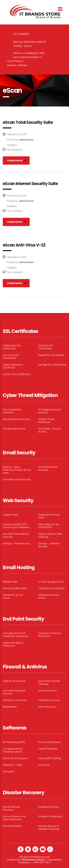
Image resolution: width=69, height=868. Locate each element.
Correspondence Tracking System (13, 750)
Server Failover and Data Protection (14, 818)
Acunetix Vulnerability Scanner (16, 535)
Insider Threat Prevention (47, 420)
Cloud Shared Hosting (51, 588)
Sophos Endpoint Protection (13, 644)
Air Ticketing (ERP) (14, 742)
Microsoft (8, 771)
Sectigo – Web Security (16, 543)
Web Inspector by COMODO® (49, 526)
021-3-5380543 (21, 34)
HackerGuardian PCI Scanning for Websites (16, 526)
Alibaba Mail (10, 582)
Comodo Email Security (17, 479)
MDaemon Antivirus (15, 700)
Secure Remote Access (16, 419)
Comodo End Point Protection (50, 635)
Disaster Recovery (49, 807)
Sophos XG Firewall (14, 681)
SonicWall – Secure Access (49, 430)
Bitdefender (10, 707)
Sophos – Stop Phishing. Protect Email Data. (17, 470)
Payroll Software (48, 749)
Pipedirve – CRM (13, 765)
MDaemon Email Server (13, 596)
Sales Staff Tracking (50, 758)
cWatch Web (10, 515)
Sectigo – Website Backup (49, 545)
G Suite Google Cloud (51, 582)
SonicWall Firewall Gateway (49, 682)
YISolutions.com (41, 857)
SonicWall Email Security (48, 468)
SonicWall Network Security (14, 692)
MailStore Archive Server (49, 596)
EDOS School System (15, 758)
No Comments (13, 150)
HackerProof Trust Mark (49, 516)
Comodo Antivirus (49, 700)
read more (17, 160)
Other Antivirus (47, 707)
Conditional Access (14, 429)
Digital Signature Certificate (13, 366)
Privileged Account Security (50, 411)
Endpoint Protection (50, 816)
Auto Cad (44, 765)
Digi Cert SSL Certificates (46, 347)
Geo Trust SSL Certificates (11, 356)
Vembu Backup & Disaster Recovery (49, 827)
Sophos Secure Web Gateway (50, 535)
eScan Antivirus (48, 691)
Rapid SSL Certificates (51, 355)
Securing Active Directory (12, 411)
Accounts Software (49, 742)
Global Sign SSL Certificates (12, 347)
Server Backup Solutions (11, 808)
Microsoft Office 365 (15, 588)
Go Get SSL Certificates (16, 374)
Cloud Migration (12, 826)
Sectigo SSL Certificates (52, 365)
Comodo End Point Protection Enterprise (16, 635)
